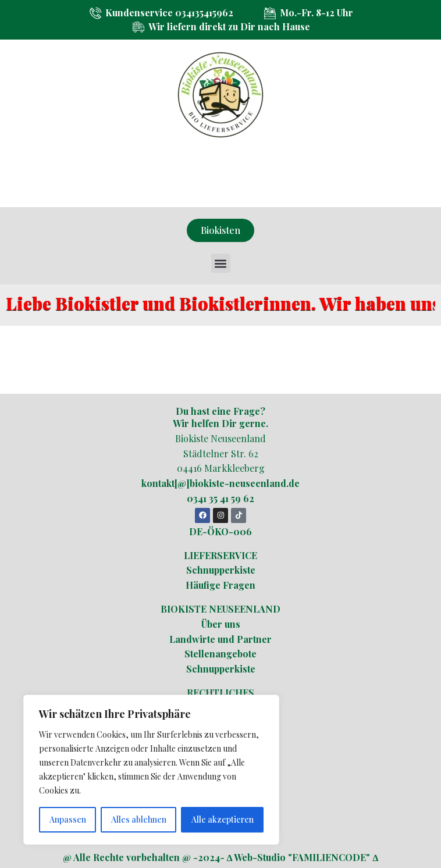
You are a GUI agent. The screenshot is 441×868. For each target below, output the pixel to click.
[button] (221, 263)
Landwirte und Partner (221, 639)
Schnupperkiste (221, 570)
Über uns (221, 624)
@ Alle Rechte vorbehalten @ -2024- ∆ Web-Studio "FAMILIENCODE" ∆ (221, 857)
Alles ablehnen (139, 819)
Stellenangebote (221, 654)
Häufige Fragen (221, 585)
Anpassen (68, 819)
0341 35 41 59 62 (221, 498)
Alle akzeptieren (223, 819)
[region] (151, 770)
